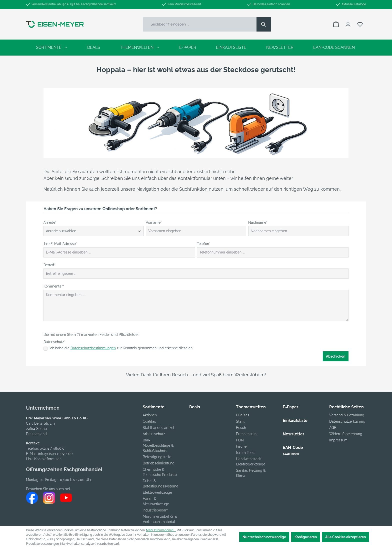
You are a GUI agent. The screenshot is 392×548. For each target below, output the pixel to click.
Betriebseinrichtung (159, 463)
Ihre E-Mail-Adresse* (60, 244)
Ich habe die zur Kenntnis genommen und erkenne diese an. (121, 348)
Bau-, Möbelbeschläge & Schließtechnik (158, 445)
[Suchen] (264, 24)
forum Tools (246, 453)
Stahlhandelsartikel (158, 428)
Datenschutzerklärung (347, 421)
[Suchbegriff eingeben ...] (200, 24)
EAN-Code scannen (293, 451)
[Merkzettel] (360, 24)
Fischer (242, 446)
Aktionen (150, 415)
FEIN (240, 440)
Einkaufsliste (295, 421)
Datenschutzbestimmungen (93, 348)
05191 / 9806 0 (52, 448)
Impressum (338, 440)
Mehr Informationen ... (161, 530)
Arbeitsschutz (154, 434)
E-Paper (290, 407)
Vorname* (154, 222)
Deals (195, 407)
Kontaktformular (47, 459)
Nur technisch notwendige (264, 537)
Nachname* (258, 222)
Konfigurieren (306, 537)
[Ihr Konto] (348, 24)
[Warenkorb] (336, 24)
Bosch (241, 428)
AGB (333, 428)
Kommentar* (54, 286)
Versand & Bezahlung (347, 415)
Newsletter (293, 434)
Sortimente (154, 407)
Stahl (240, 421)
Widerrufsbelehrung (346, 434)
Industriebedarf (155, 510)
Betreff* (49, 265)
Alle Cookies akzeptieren (345, 537)
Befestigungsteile (157, 457)
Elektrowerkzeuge (157, 492)
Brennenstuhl (247, 434)
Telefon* (204, 244)
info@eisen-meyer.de (55, 454)
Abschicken (336, 356)
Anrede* (50, 222)
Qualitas (149, 421)
